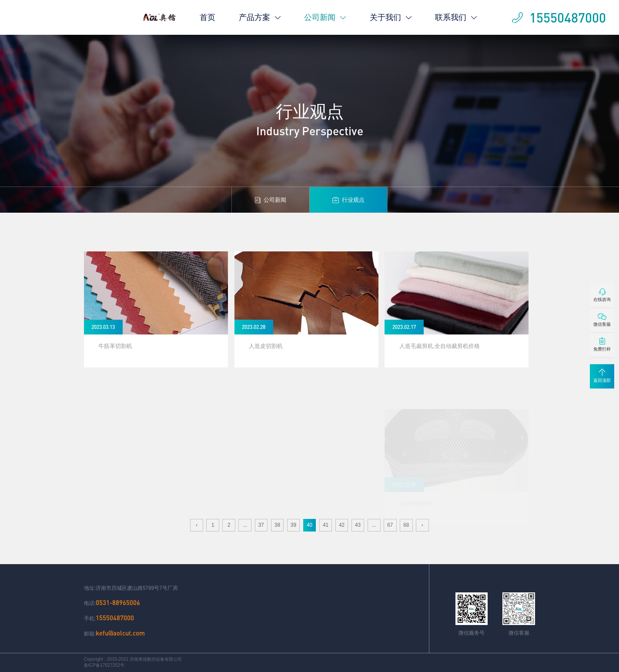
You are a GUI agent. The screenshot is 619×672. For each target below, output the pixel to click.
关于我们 (391, 17)
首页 (207, 17)
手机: (109, 618)
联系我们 (456, 17)
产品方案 (260, 17)
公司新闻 (325, 17)
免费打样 (602, 345)
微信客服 (602, 320)
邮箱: (114, 633)
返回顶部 (602, 376)
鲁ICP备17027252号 (104, 665)
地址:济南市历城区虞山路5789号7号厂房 (131, 588)
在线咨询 (602, 295)
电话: (112, 603)
